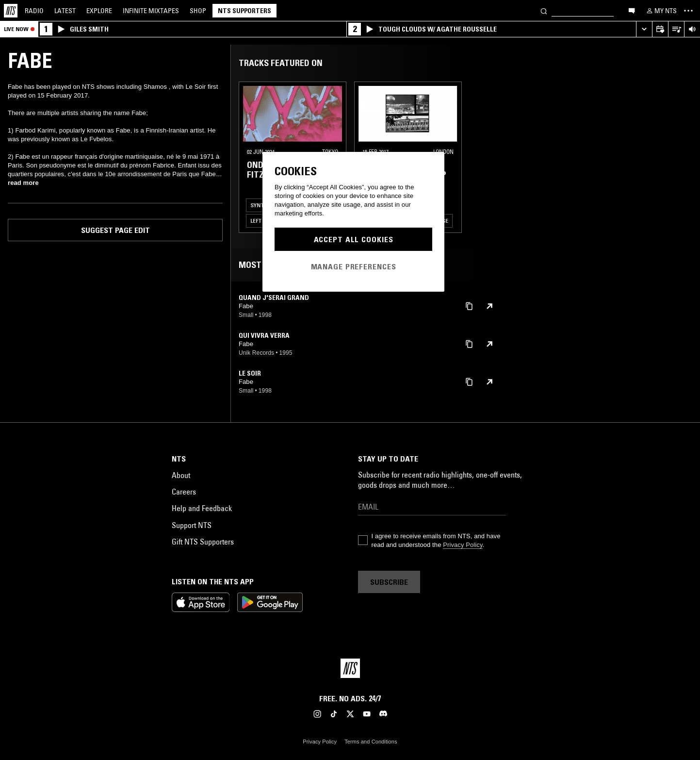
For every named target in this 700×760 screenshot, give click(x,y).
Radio (34, 11)
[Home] (11, 11)
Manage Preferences (354, 266)
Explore (99, 11)
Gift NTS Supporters (203, 542)
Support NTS (192, 525)
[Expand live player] (644, 29)
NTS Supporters (244, 11)
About (181, 475)
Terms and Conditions (371, 742)
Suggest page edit (115, 230)
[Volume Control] (692, 29)
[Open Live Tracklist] (676, 29)
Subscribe (389, 582)
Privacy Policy (463, 545)
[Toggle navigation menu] (688, 11)
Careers (184, 492)
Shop (198, 11)
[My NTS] (661, 11)
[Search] (544, 10)
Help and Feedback (202, 508)
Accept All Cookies (354, 239)
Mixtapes (151, 11)
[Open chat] (632, 10)
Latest (65, 11)
